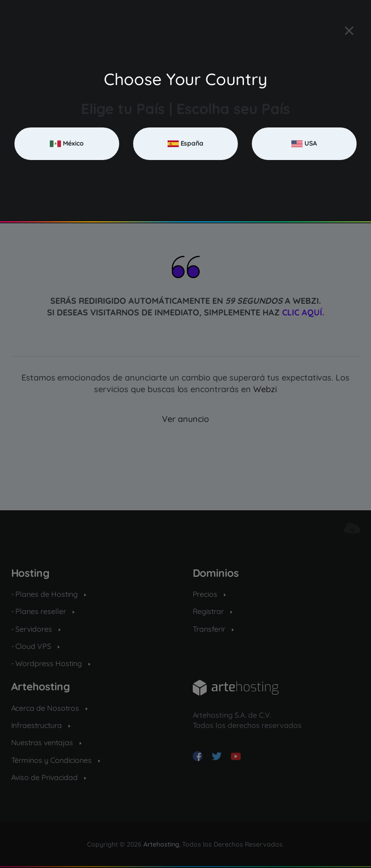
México (67, 144)
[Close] (349, 31)
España (186, 144)
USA (304, 144)
